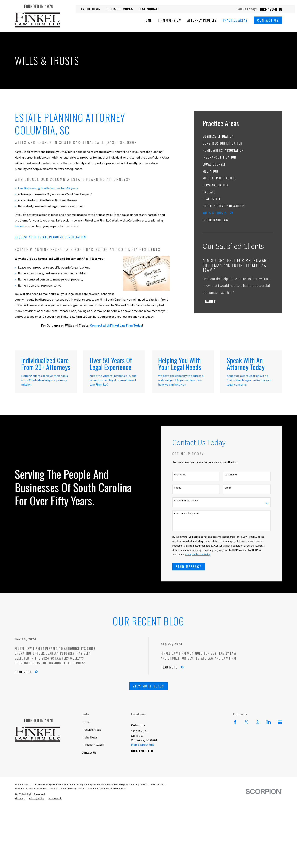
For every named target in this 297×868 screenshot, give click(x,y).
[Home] (37, 16)
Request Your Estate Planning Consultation (50, 237)
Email (234, 488)
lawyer (19, 226)
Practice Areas (91, 730)
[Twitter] (246, 722)
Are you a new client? (192, 501)
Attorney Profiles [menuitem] (202, 20)
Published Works (119, 9)
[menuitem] (238, 136)
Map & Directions (143, 745)
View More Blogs (148, 686)
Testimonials (149, 9)
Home (86, 722)
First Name (186, 475)
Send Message (195, 567)
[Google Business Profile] (280, 722)
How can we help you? (193, 513)
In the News (91, 9)
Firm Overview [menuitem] (170, 20)
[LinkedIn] (269, 722)
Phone (184, 488)
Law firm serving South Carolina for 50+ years (48, 188)
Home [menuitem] (148, 20)
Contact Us (268, 20)
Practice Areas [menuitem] (235, 20)
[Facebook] (235, 722)
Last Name (237, 475)
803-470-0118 (271, 9)
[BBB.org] (258, 722)
